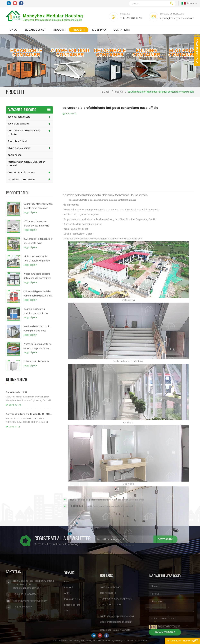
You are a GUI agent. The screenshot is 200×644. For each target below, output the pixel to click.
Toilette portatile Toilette (36, 369)
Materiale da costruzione (21, 179)
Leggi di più (30, 220)
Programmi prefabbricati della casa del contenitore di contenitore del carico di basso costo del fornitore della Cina (38, 284)
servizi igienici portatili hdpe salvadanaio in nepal (109, 509)
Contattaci (122, 30)
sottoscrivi (123, 539)
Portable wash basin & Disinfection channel (26, 164)
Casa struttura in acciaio (21, 172)
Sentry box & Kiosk (18, 141)
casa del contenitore (19, 117)
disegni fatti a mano (111, 635)
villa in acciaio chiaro (19, 148)
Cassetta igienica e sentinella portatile (24, 132)
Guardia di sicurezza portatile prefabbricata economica (36, 319)
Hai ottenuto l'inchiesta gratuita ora (180, 642)
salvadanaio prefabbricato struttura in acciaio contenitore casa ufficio (111, 503)
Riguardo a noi (35, 30)
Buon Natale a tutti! (17, 403)
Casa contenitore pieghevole (116, 629)
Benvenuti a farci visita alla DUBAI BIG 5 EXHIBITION (30, 424)
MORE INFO (99, 30)
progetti (79, 30)
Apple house (15, 155)
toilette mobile (108, 623)
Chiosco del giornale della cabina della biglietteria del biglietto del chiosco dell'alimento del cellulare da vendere (38, 302)
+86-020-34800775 (131, 18)
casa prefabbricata (18, 124)
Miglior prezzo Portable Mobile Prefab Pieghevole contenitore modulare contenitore (37, 267)
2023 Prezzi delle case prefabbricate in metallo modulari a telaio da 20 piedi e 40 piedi (36, 232)
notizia (68, 615)
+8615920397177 (23, 628)
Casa (13, 30)
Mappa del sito (72, 627)
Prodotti (59, 30)
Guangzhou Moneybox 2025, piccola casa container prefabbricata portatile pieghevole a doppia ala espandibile (38, 214)
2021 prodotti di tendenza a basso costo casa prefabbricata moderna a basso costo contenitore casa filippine (38, 249)
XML (66, 633)
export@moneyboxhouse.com (177, 18)
